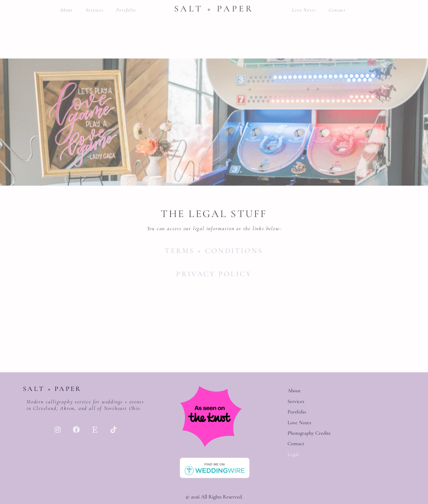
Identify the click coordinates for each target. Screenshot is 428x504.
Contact (337, 10)
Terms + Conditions (214, 251)
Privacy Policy (214, 274)
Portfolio (126, 10)
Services (95, 10)
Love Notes (304, 10)
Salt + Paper (214, 9)
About (66, 10)
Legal (293, 454)
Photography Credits (309, 433)
